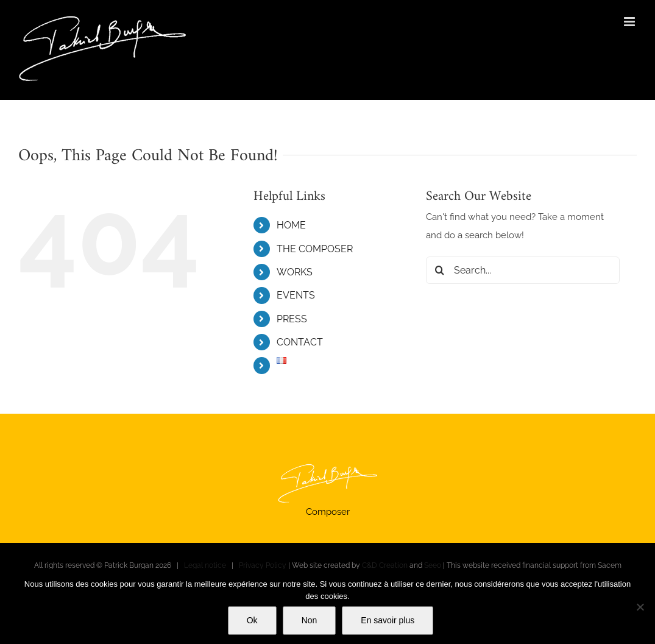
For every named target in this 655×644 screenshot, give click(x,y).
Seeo (433, 565)
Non (310, 620)
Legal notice (205, 565)
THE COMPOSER (315, 249)
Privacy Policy (263, 565)
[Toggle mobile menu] (630, 22)
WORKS (295, 272)
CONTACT (300, 342)
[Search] (440, 270)
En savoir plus (388, 620)
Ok (252, 620)
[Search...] (523, 270)
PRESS (292, 319)
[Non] (640, 607)
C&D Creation (385, 565)
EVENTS (296, 295)
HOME (291, 225)
